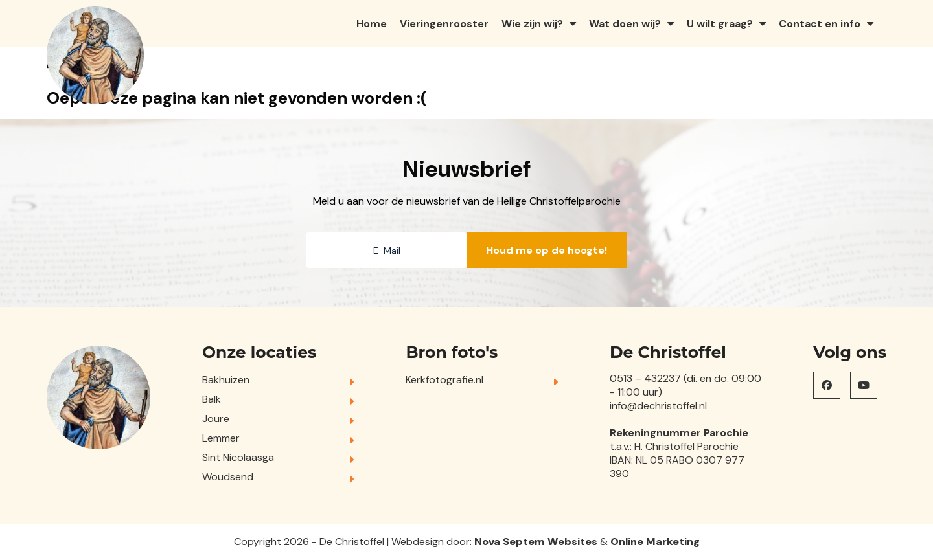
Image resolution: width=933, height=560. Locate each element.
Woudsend (228, 477)
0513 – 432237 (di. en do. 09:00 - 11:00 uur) (685, 385)
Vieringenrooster (444, 24)
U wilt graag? (720, 24)
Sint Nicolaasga (238, 457)
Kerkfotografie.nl (444, 380)
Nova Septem (510, 542)
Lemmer (221, 438)
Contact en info (820, 24)
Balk (212, 399)
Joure (216, 419)
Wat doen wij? (625, 24)
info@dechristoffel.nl (658, 406)
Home (372, 24)
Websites (572, 542)
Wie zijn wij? (532, 24)
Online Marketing (655, 542)
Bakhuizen (226, 380)
